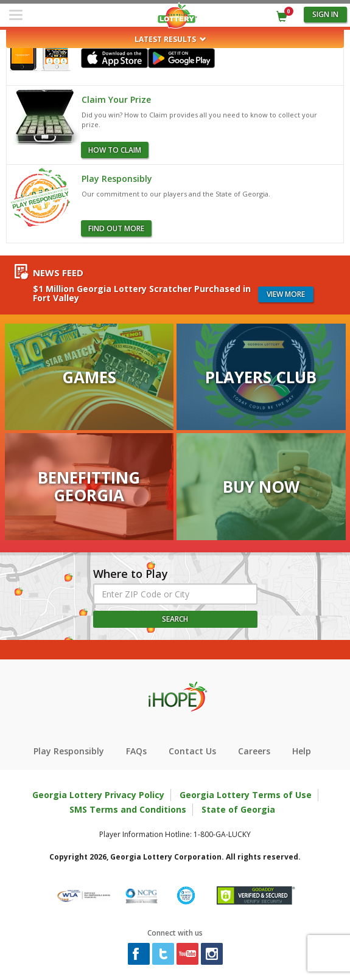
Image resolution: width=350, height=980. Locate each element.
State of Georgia (238, 809)
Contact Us (192, 751)
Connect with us (175, 933)
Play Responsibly (117, 179)
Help (302, 751)
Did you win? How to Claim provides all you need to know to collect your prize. (199, 120)
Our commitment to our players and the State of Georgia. (176, 194)
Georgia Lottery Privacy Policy (98, 795)
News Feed (58, 273)
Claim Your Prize (116, 99)
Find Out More (116, 228)
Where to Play (131, 574)
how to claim (115, 150)
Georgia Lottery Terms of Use (246, 795)
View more (286, 294)
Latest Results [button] (170, 39)
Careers (254, 751)
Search (175, 619)
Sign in (325, 14)
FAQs (136, 751)
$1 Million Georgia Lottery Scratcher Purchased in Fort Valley (142, 294)
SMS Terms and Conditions (128, 809)
